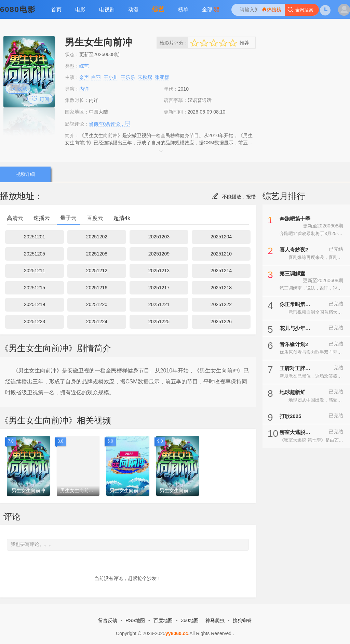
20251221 (159, 304)
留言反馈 (108, 620)
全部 (211, 9)
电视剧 (107, 9)
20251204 (221, 237)
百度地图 (163, 620)
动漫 (133, 9)
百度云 (95, 218)
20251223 (35, 321)
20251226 (221, 321)
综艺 (158, 9)
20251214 (221, 271)
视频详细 (25, 174)
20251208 (97, 254)
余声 (84, 77)
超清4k (122, 218)
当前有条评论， (110, 124)
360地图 (190, 620)
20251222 (221, 304)
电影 (80, 9)
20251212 (97, 271)
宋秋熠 (145, 77)
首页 (56, 9)
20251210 (221, 254)
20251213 (159, 271)
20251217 (159, 288)
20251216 (97, 288)
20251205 (35, 254)
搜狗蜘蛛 (242, 620)
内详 (84, 89)
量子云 (68, 218)
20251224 (97, 321)
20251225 (159, 321)
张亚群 (162, 77)
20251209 (159, 254)
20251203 (159, 237)
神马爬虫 (215, 620)
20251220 (97, 304)
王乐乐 (128, 77)
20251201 (35, 237)
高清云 (15, 218)
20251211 (35, 271)
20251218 (221, 288)
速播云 (42, 218)
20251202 (97, 237)
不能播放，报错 (234, 197)
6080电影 (18, 9)
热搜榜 (271, 9)
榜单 (183, 9)
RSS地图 (135, 620)
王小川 (111, 77)
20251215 (35, 288)
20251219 (35, 304)
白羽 (96, 77)
